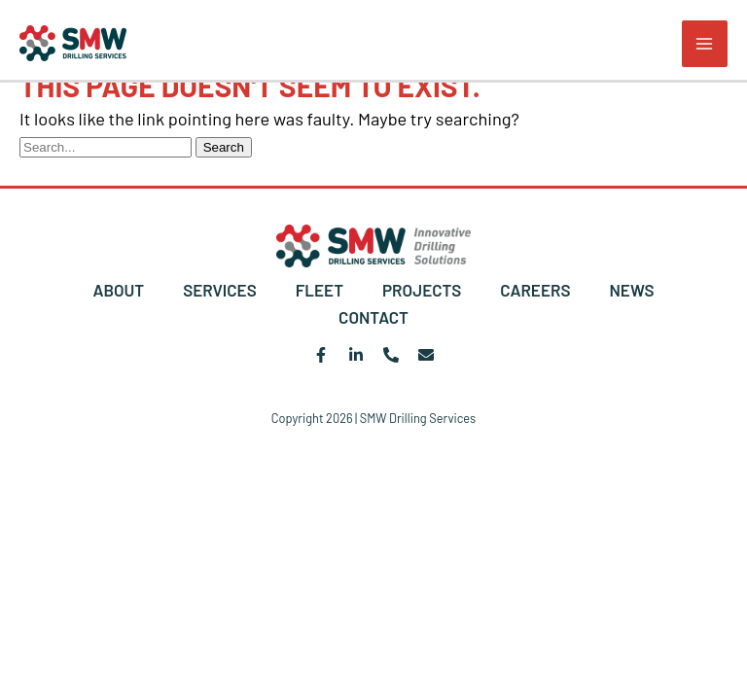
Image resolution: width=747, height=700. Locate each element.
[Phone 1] (391, 355)
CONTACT (373, 317)
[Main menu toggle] (705, 43)
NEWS (631, 290)
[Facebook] (321, 355)
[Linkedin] (356, 355)
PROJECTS (422, 290)
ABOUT (118, 290)
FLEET (320, 290)
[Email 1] (426, 355)
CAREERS (535, 290)
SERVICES (220, 290)
